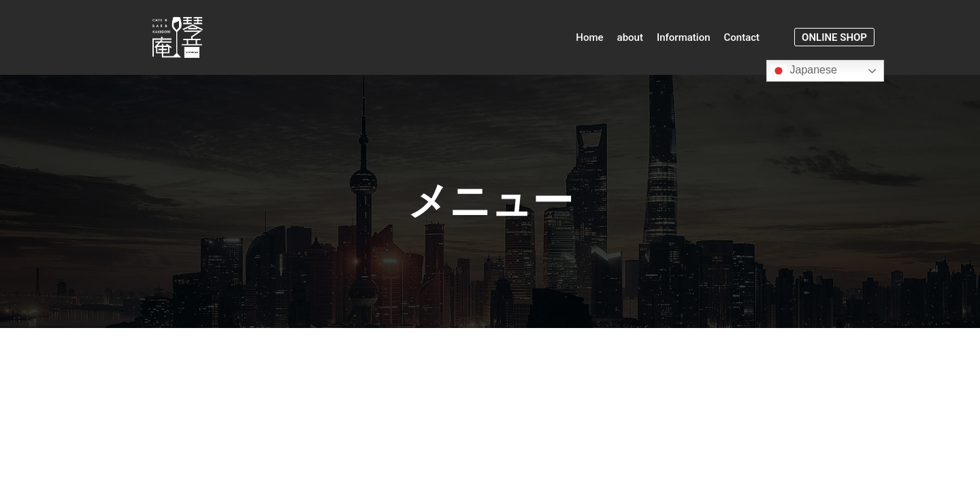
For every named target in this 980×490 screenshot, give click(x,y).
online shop (834, 37)
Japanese (804, 71)
